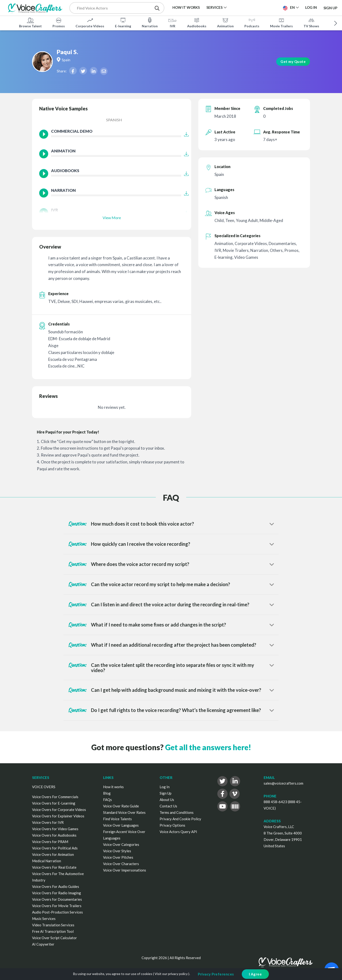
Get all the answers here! (208, 747)
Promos (59, 22)
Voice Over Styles (117, 851)
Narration (150, 22)
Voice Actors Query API (178, 832)
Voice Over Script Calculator (55, 938)
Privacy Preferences (216, 974)
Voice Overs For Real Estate (54, 867)
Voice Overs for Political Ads (55, 848)
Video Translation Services (53, 925)
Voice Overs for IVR (48, 822)
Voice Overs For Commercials (55, 797)
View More (112, 218)
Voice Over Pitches (118, 857)
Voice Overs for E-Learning (54, 803)
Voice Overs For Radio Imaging (57, 893)
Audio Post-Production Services (57, 912)
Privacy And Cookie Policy (180, 819)
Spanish (114, 120)
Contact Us (168, 806)
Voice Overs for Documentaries (57, 899)
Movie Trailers (281, 22)
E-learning (123, 22)
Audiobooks (197, 22)
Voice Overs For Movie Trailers (57, 906)
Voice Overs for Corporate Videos (59, 810)
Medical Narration (47, 861)
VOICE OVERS (44, 787)
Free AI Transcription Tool (53, 931)
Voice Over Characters (121, 864)
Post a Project (261, 7)
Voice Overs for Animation (53, 854)
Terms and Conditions (177, 812)
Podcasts (252, 22)
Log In (165, 787)
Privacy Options (172, 825)
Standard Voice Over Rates (124, 812)
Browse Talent (30, 22)
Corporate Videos (90, 22)
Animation (225, 22)
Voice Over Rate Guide (121, 806)
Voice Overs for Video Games (55, 829)
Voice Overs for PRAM (50, 842)
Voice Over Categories (121, 844)
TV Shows (311, 22)
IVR (172, 22)
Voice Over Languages (121, 825)
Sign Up (330, 8)
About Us (167, 800)
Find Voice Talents (117, 819)
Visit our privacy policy (171, 974)
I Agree (255, 974)
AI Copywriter (43, 944)
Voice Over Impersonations (125, 870)
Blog (107, 793)
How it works (113, 787)
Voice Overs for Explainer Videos (58, 816)
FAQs (107, 800)
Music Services (44, 919)
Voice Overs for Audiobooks (54, 835)
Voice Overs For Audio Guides (56, 886)
